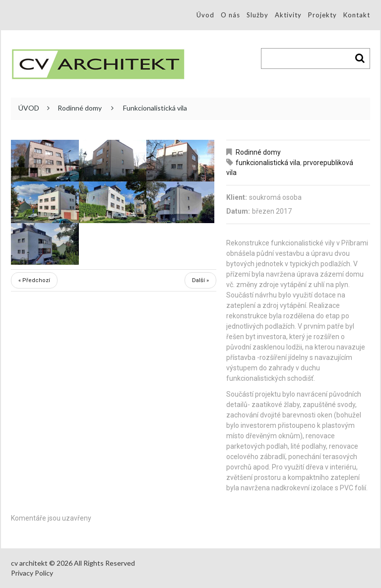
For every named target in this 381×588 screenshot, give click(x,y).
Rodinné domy (80, 108)
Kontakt (357, 15)
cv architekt (29, 563)
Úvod (205, 15)
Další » (200, 280)
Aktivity (288, 15)
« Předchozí (34, 280)
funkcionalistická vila (268, 163)
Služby (257, 15)
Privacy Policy (32, 573)
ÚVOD (29, 108)
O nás (230, 15)
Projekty (322, 15)
